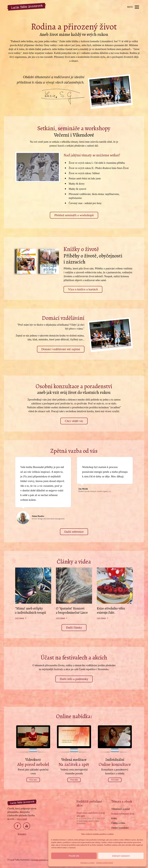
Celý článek (21, 618)
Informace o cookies (88, 863)
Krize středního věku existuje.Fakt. (111, 611)
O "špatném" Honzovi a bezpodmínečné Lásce (72, 611)
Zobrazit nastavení (121, 856)
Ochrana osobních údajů (105, 863)
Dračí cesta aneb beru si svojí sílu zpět (91, 814)
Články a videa (118, 823)
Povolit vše (74, 856)
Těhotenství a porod (121, 809)
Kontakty (22, 834)
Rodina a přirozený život (123, 814)
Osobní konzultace (120, 828)
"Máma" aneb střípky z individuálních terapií (31, 611)
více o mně (22, 819)
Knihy (114, 818)
